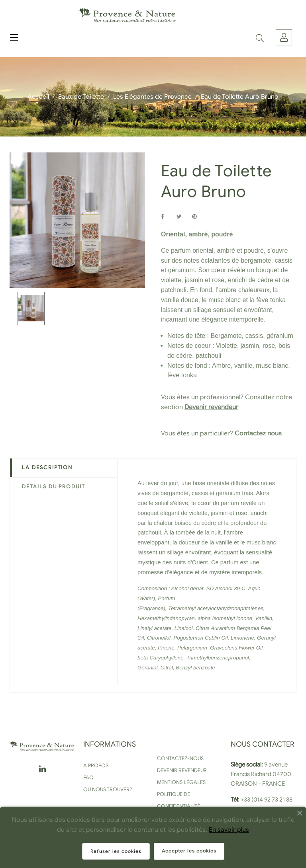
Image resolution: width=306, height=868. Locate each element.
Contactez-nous (180, 758)
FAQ (88, 777)
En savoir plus (229, 830)
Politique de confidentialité (178, 800)
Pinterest (198, 217)
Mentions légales (181, 782)
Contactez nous (258, 433)
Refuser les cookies (116, 851)
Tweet (182, 217)
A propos (96, 766)
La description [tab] (47, 467)
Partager (167, 217)
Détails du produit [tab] (54, 487)
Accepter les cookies (189, 851)
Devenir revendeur (211, 407)
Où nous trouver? (108, 789)
